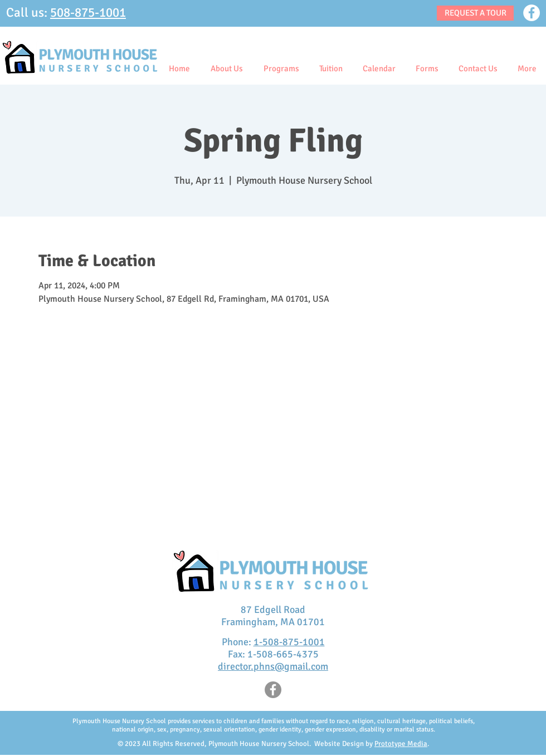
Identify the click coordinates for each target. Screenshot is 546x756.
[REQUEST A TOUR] (475, 13)
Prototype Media (401, 744)
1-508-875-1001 (289, 642)
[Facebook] (532, 13)
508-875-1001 (88, 13)
